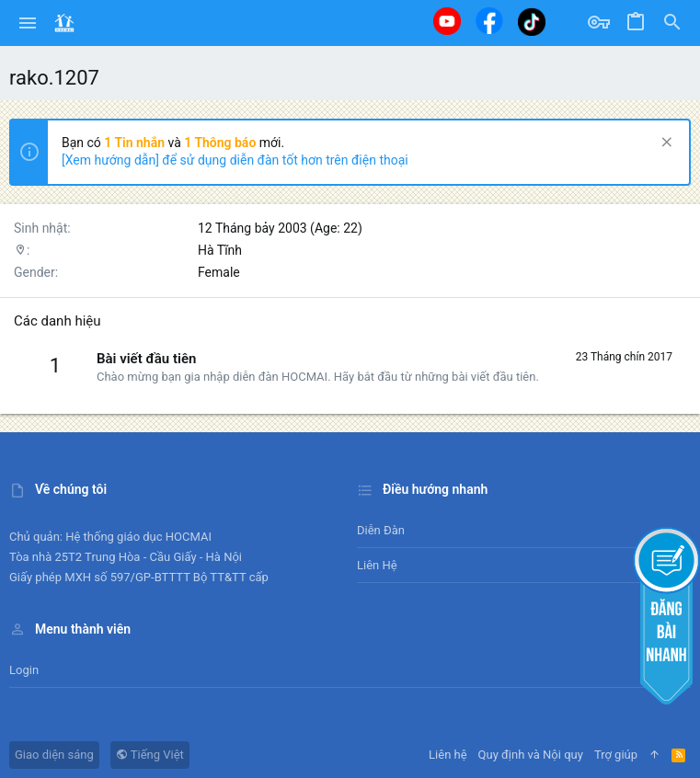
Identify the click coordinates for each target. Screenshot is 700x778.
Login (24, 670)
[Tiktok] (532, 22)
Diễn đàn (381, 530)
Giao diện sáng (54, 755)
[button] (28, 23)
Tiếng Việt (150, 755)
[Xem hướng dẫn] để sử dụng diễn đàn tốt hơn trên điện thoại (235, 160)
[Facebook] (489, 21)
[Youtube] (447, 21)
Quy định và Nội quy (531, 755)
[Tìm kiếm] (672, 23)
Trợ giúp (616, 755)
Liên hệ (377, 565)
